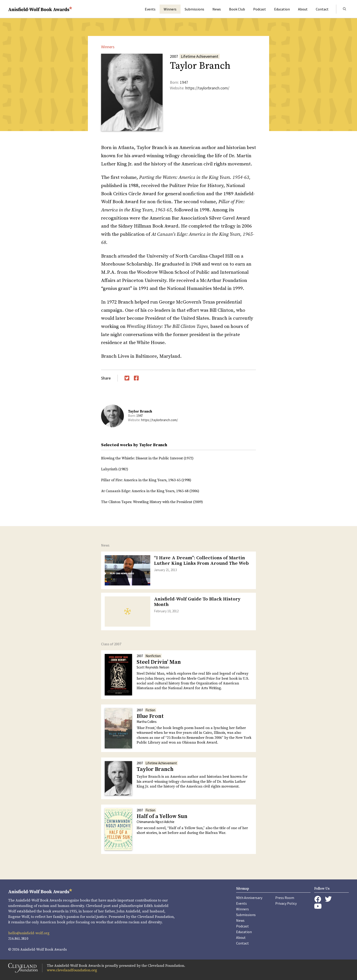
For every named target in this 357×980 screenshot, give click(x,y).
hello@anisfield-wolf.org (29, 933)
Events (150, 9)
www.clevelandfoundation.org (72, 970)
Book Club (237, 9)
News (217, 9)
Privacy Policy (286, 903)
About (303, 9)
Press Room (285, 898)
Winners (170, 9)
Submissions (194, 9)
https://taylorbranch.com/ (207, 88)
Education (282, 9)
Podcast (260, 9)
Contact (322, 9)
